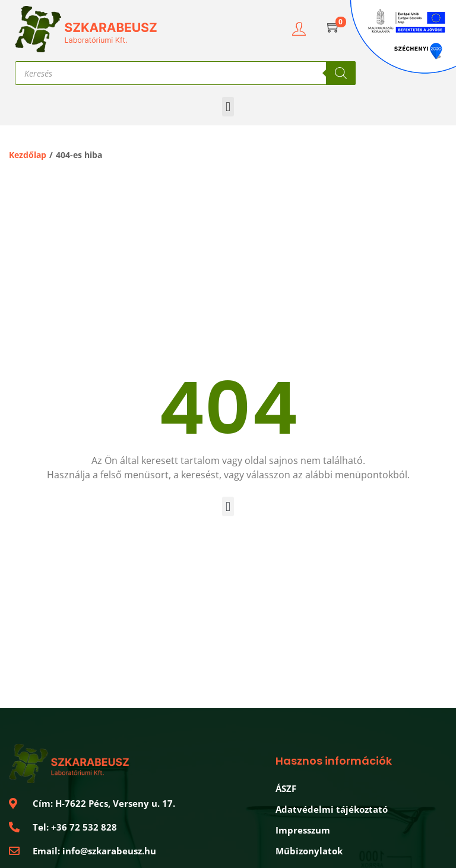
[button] (228, 107)
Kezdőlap (28, 155)
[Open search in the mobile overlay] (185, 73)
